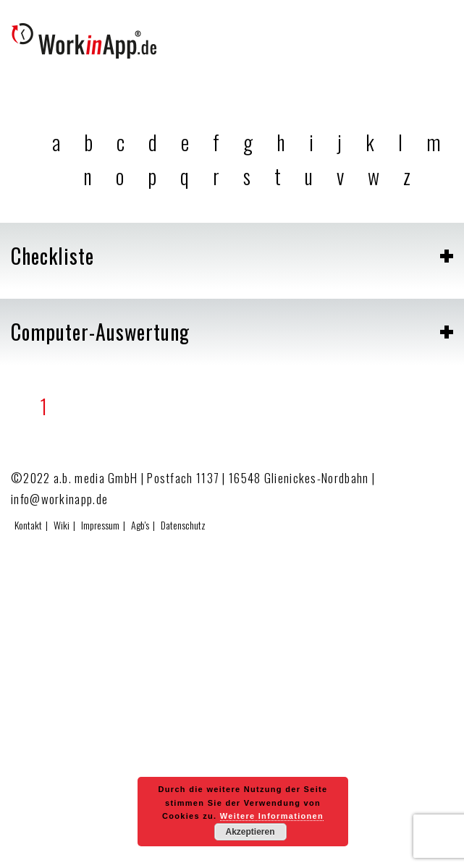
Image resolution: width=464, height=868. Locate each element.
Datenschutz (183, 525)
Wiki (62, 525)
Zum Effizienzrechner (392, 846)
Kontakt (28, 525)
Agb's (140, 525)
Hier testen (439, 846)
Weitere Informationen (272, 816)
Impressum (100, 525)
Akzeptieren (250, 832)
